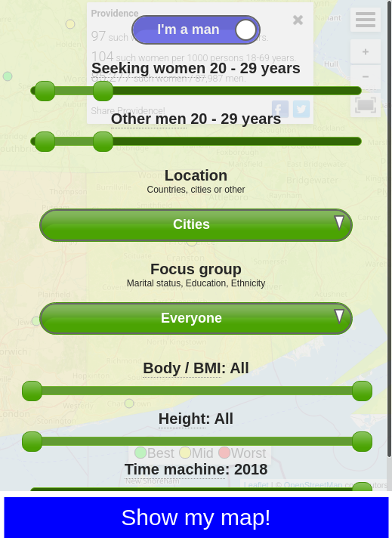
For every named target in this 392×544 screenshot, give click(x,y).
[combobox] (196, 225)
